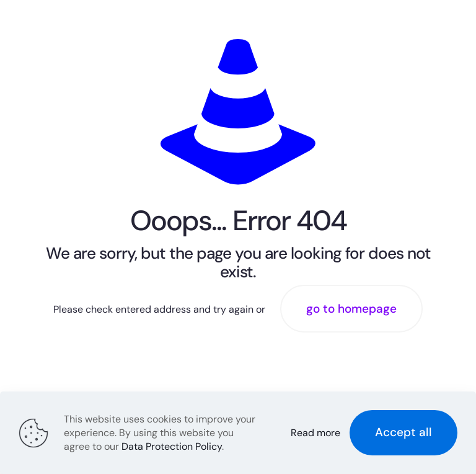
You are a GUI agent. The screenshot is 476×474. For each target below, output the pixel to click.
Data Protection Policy (172, 446)
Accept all (403, 432)
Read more (315, 433)
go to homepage (351, 309)
